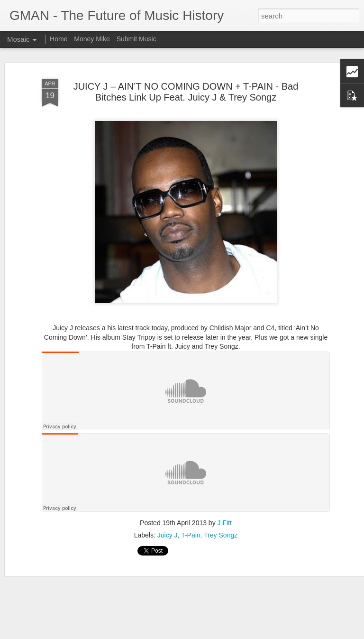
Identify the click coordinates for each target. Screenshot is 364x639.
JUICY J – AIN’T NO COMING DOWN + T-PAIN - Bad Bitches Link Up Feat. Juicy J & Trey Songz (186, 92)
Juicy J (168, 535)
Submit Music (136, 39)
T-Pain (191, 535)
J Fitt (225, 523)
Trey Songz (221, 535)
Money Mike (92, 39)
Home (59, 39)
